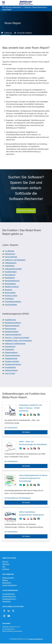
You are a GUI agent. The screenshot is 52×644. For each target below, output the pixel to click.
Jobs (4, 567)
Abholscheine (10, 254)
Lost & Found (10, 373)
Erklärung (8, 33)
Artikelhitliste (10, 266)
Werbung (5, 580)
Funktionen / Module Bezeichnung (35, 7)
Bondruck (8, 290)
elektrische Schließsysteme (15, 344)
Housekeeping (10, 367)
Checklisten (9, 299)
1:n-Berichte (9, 251)
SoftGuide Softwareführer (13, 7)
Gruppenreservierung (13, 364)
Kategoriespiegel (11, 370)
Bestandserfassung (12, 281)
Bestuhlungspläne (12, 332)
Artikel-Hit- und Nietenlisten (15, 260)
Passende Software (24, 33)
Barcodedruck (10, 275)
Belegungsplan (11, 329)
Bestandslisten (10, 284)
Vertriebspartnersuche (9, 596)
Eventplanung (10, 346)
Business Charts (11, 296)
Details (27, 432)
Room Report (7, 9)
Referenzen (6, 564)
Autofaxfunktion (11, 272)
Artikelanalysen (11, 263)
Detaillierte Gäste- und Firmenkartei (18, 340)
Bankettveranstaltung (13, 323)
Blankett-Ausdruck (12, 287)
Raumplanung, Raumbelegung (19, 498)
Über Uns (5, 562)
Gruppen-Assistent (12, 361)
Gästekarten (10, 349)
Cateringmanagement (13, 334)
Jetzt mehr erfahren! (26, 211)
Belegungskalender (12, 326)
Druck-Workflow (11, 305)
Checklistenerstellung (13, 302)
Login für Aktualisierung (9, 585)
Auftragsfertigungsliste (13, 269)
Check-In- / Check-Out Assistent (17, 338)
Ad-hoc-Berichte (11, 257)
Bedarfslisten (10, 278)
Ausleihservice (10, 320)
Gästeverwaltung (11, 352)
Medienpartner (7, 583)
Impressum (6, 569)
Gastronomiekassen (12, 355)
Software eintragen (8, 578)
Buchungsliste (10, 293)
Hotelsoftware (12, 428)
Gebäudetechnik (11, 358)
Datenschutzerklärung (36, 639)
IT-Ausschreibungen (8, 594)
